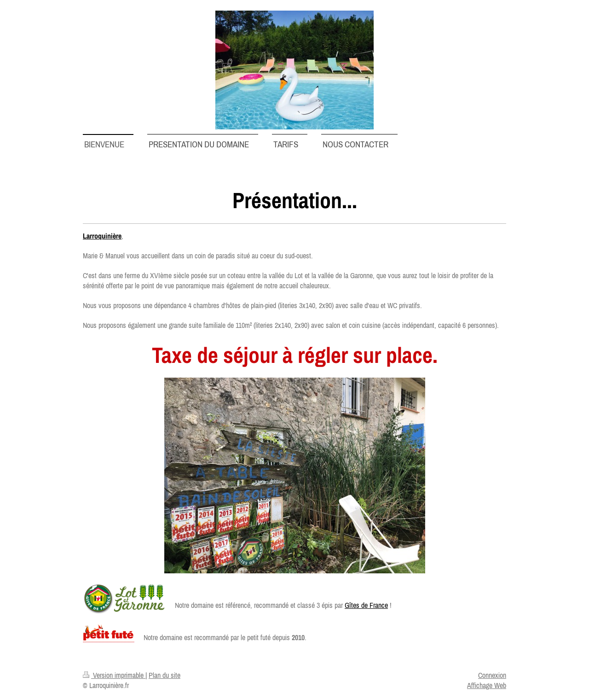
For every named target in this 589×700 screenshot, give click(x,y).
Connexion (492, 675)
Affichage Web (487, 685)
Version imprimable (114, 675)
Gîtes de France (366, 605)
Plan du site (165, 675)
